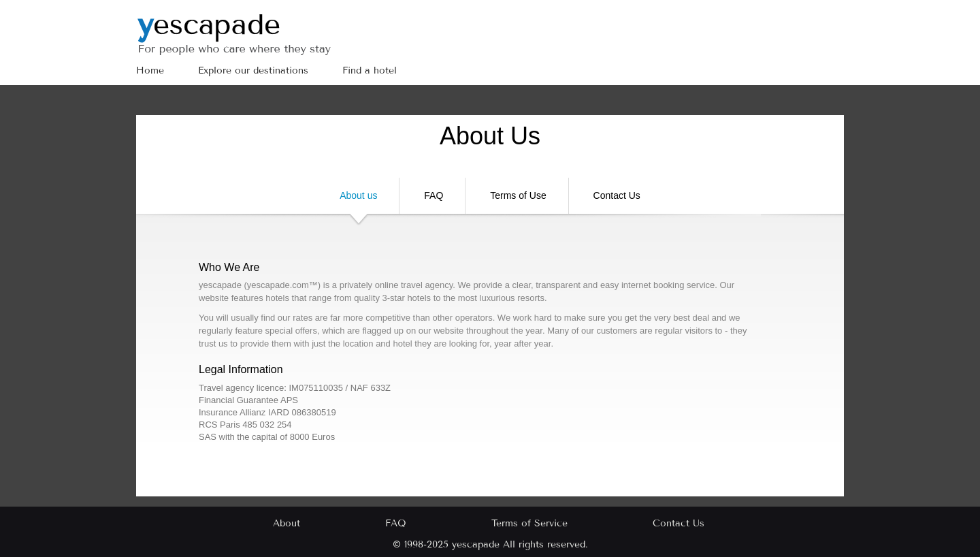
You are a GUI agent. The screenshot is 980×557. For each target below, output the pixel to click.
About (287, 523)
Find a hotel (370, 70)
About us (358, 202)
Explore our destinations (253, 70)
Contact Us (617, 195)
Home (150, 70)
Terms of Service (529, 523)
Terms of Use (518, 195)
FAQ (434, 195)
